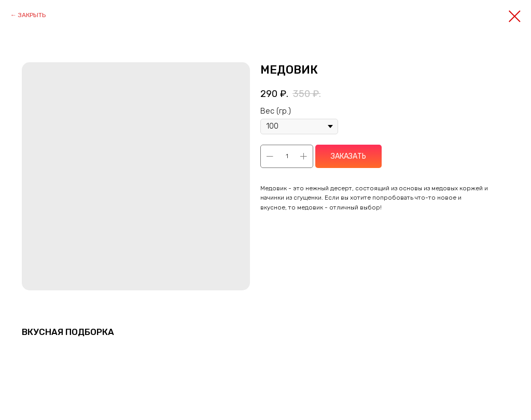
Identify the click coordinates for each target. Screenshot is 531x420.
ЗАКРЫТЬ (32, 15)
